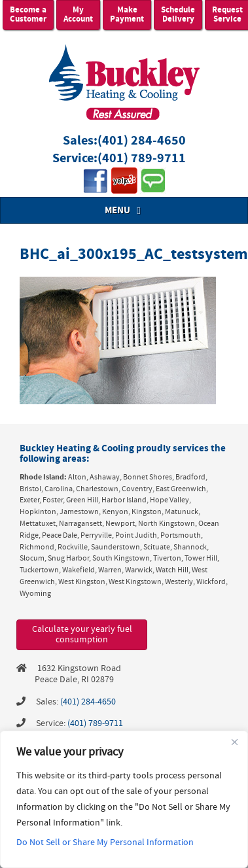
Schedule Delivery (178, 15)
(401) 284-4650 (142, 141)
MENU (124, 210)
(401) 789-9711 (142, 159)
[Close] (234, 742)
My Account (78, 15)
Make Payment (127, 15)
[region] (124, 799)
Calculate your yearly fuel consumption (82, 635)
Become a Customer (28, 15)
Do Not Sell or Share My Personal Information (105, 842)
